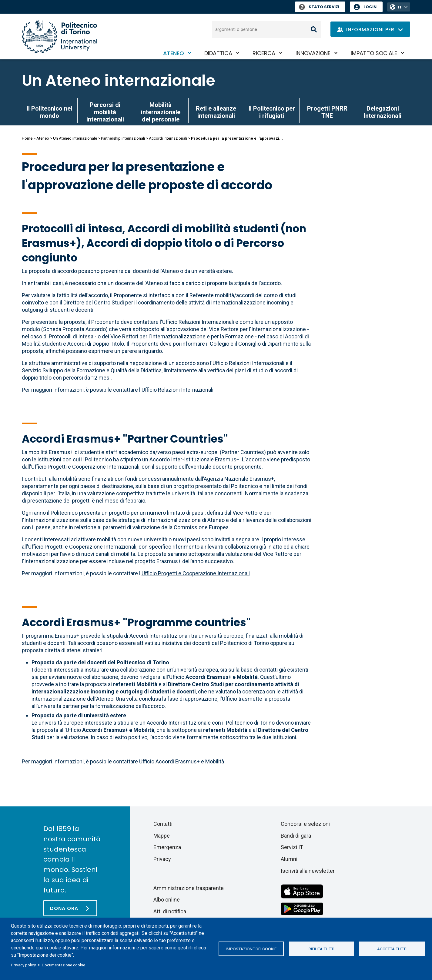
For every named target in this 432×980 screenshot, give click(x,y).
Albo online (167, 900)
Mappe (162, 836)
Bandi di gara (296, 836)
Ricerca (264, 53)
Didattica (218, 53)
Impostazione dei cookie (251, 949)
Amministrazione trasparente (189, 888)
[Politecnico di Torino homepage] (59, 37)
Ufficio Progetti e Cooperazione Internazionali (196, 573)
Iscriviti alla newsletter (308, 871)
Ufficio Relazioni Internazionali (177, 390)
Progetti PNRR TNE (327, 112)
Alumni (289, 859)
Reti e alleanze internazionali (216, 112)
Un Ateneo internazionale (119, 81)
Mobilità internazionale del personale (161, 112)
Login (370, 7)
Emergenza (167, 847)
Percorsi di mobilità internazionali (105, 112)
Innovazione (313, 53)
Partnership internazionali (123, 138)
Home (27, 138)
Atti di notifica (170, 911)
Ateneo (174, 53)
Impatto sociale (374, 53)
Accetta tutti (392, 949)
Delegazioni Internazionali (383, 112)
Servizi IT (292, 847)
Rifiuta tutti (321, 949)
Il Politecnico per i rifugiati (272, 112)
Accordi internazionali (168, 138)
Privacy (162, 859)
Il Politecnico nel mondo (49, 112)
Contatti (163, 824)
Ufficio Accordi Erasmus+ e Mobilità (182, 761)
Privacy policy (23, 965)
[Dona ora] (70, 908)
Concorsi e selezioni (305, 824)
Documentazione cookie (64, 965)
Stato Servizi (319, 7)
